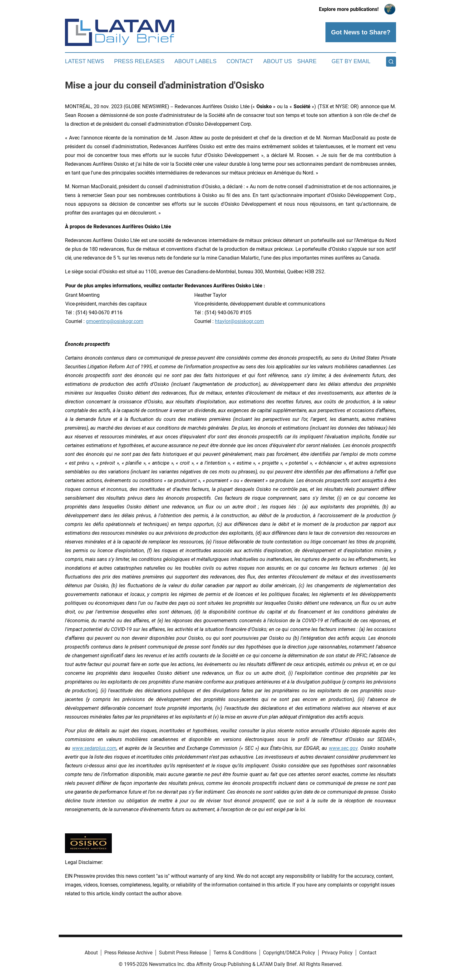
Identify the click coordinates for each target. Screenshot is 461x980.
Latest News (84, 61)
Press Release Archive (128, 953)
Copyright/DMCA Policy (289, 953)
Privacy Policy (337, 953)
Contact (240, 61)
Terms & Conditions (235, 953)
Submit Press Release (183, 953)
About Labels (195, 61)
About (91, 953)
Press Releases (139, 61)
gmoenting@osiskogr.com (115, 321)
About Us (278, 61)
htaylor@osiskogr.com (239, 321)
